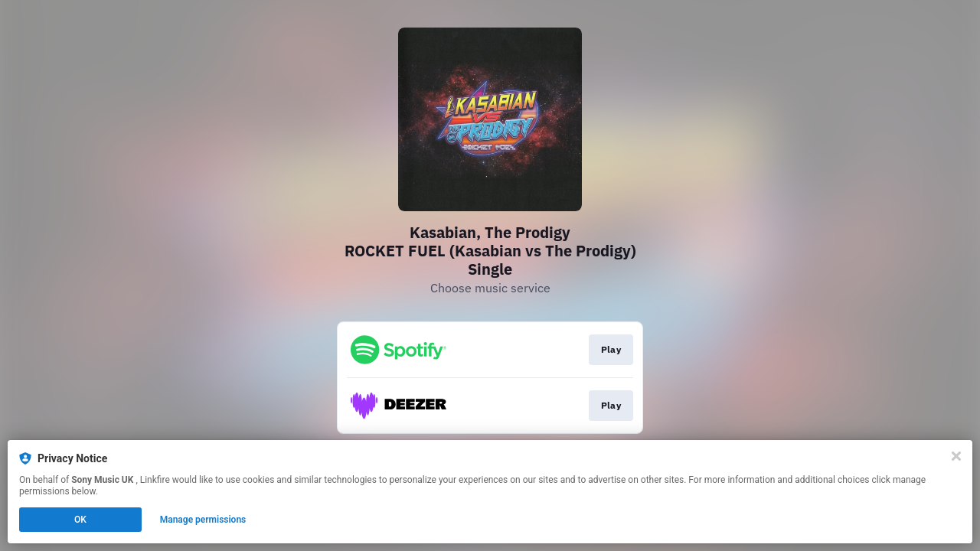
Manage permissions (203, 520)
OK (80, 520)
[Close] (956, 456)
